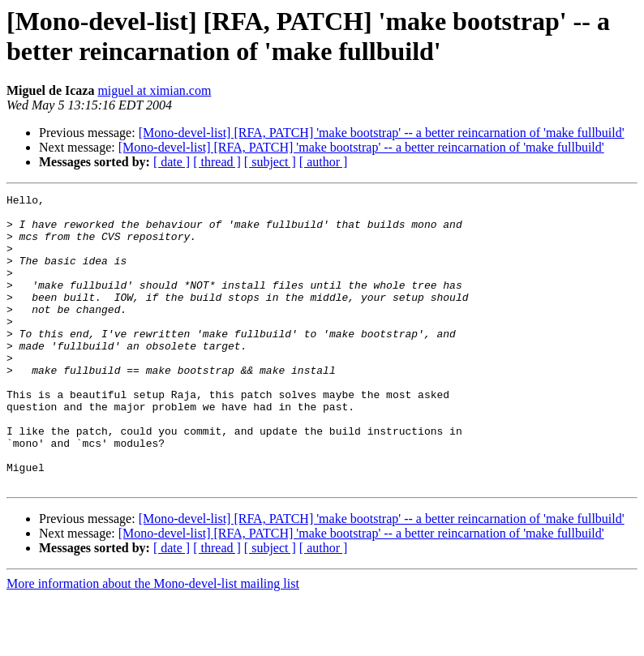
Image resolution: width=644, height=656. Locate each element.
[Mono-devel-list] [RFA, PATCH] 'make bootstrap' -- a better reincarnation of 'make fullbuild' (382, 133)
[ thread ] (217, 162)
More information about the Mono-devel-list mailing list (153, 642)
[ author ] (324, 162)
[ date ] (172, 162)
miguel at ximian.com (154, 90)
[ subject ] (270, 162)
